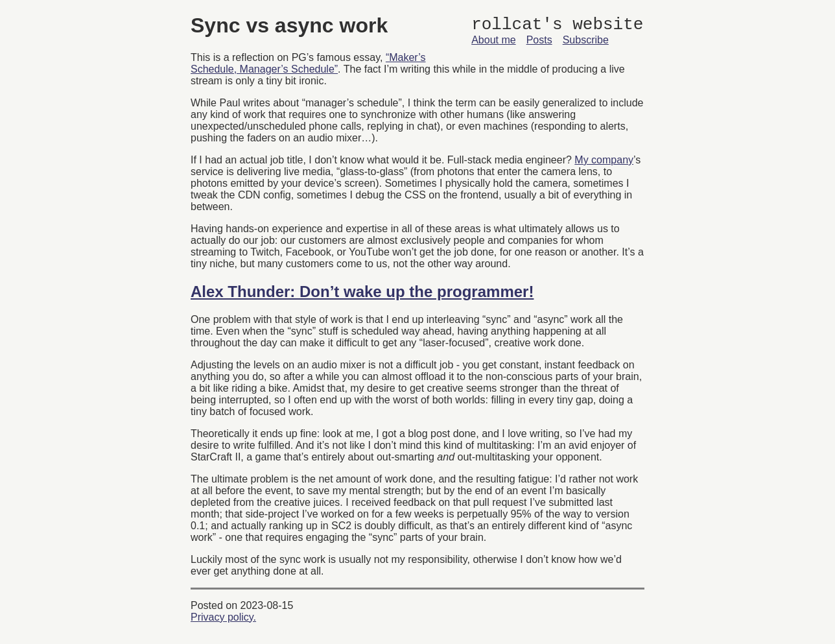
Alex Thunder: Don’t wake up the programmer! (362, 292)
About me (493, 44)
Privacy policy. (223, 617)
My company (604, 160)
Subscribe (586, 44)
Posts (539, 44)
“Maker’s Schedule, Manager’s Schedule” (308, 63)
